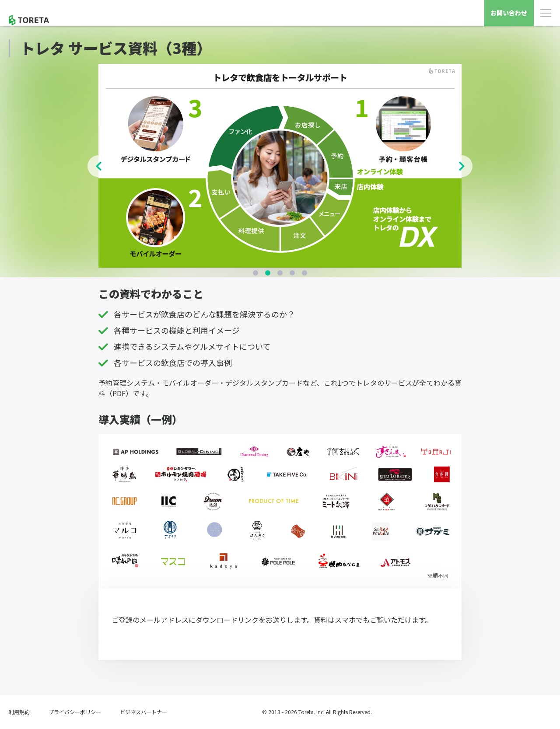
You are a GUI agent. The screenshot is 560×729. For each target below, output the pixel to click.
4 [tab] (292, 273)
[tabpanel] (280, 166)
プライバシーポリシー (75, 712)
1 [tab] (255, 273)
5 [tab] (304, 273)
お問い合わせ (509, 13)
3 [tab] (280, 273)
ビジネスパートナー (143, 712)
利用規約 (19, 712)
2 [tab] (268, 273)
